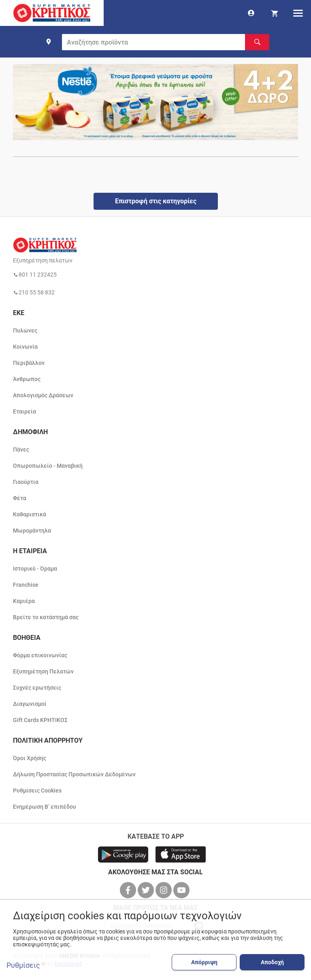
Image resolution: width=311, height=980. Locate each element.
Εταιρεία (24, 411)
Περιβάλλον (29, 363)
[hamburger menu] (298, 13)
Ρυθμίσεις (23, 965)
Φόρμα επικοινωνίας (40, 655)
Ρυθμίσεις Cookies (37, 790)
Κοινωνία (25, 347)
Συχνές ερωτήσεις (37, 688)
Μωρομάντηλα (32, 530)
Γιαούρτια (26, 482)
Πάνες (21, 450)
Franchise (26, 585)
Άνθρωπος (27, 379)
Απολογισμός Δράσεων (43, 395)
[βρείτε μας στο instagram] (164, 890)
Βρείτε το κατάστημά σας (46, 617)
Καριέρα (24, 601)
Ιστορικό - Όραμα (35, 569)
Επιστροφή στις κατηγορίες (156, 201)
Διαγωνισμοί (30, 704)
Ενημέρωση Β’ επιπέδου (45, 807)
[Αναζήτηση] (257, 42)
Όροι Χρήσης (30, 758)
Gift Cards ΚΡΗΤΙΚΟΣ (40, 720)
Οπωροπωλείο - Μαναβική (48, 466)
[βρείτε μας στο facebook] (129, 890)
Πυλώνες (25, 330)
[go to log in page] (251, 13)
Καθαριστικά (30, 514)
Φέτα (20, 498)
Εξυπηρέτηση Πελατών (43, 671)
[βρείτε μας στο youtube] (182, 890)
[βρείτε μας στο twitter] (147, 890)
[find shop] (49, 42)
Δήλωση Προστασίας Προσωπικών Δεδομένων (74, 774)
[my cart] (275, 13)
